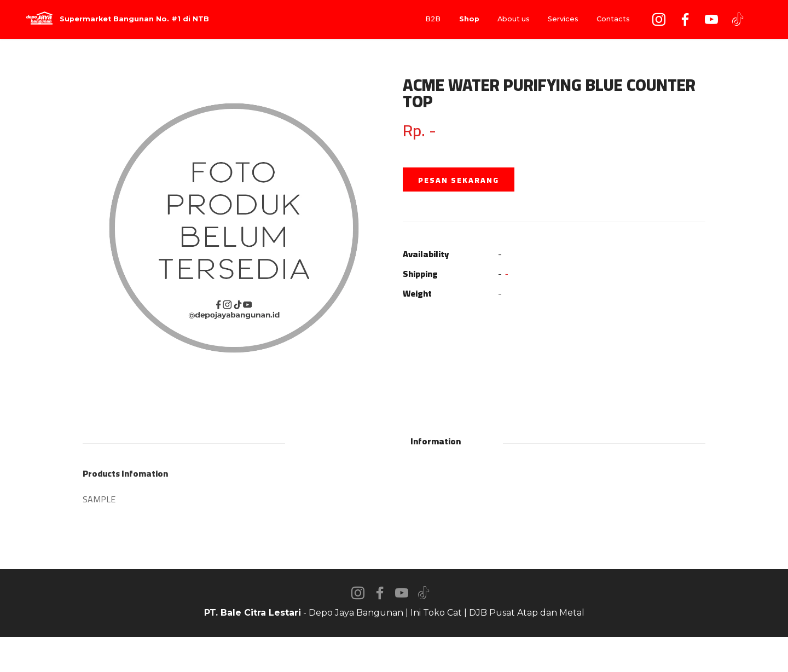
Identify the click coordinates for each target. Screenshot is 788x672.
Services (563, 19)
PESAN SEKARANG (459, 180)
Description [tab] (351, 441)
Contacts (613, 19)
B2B (433, 19)
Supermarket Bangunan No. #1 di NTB (134, 19)
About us (514, 19)
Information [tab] (436, 441)
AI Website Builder (394, 654)
